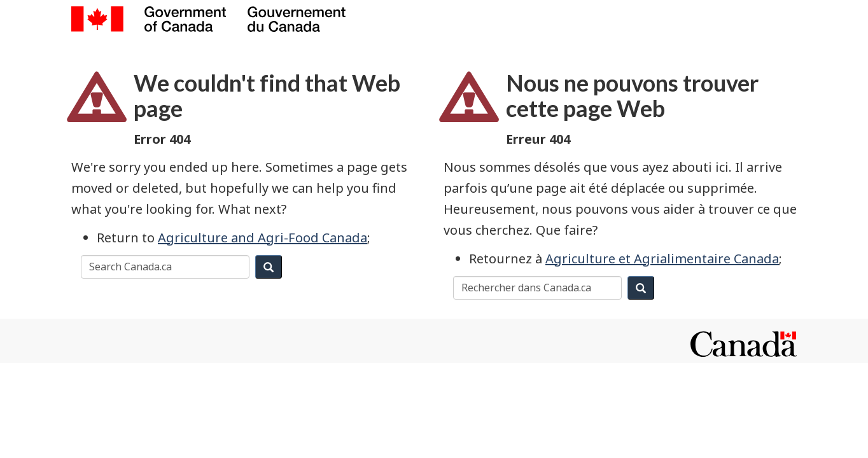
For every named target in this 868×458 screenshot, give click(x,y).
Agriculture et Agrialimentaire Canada (662, 259)
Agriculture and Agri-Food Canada (262, 238)
